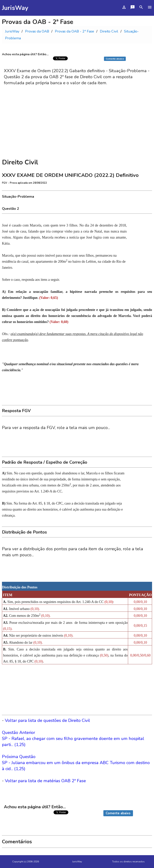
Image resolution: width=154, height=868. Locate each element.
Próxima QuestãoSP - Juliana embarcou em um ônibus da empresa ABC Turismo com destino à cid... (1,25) (76, 763)
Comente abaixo (115, 59)
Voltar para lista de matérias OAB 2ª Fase (45, 781)
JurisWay (15, 8)
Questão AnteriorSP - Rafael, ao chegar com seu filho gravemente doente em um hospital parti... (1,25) (73, 739)
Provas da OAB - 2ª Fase (74, 31)
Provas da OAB (37, 31)
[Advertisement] (77, 127)
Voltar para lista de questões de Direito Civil (48, 720)
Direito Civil (109, 31)
